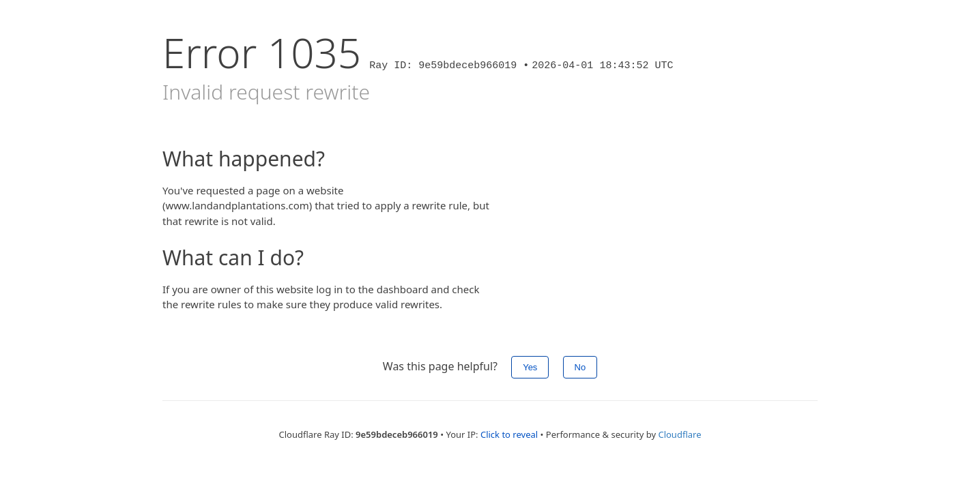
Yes (530, 367)
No (580, 367)
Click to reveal (509, 434)
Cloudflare (679, 434)
